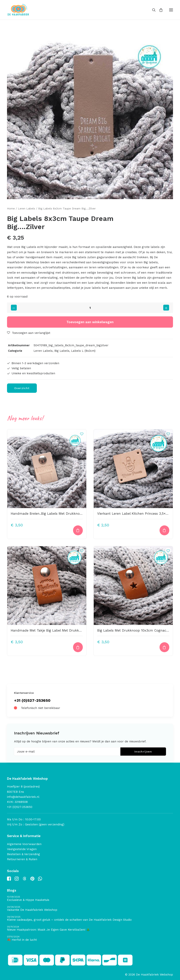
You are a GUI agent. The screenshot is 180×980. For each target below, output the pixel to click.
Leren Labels (26, 208)
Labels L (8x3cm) (83, 351)
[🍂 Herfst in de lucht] (90, 938)
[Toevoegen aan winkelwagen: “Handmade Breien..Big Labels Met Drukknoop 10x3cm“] (78, 530)
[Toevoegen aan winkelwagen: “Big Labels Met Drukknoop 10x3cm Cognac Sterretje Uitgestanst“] (164, 647)
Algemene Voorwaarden (24, 844)
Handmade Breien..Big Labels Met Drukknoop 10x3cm (54, 514)
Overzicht (22, 388)
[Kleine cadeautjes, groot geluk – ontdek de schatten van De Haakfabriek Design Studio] (90, 919)
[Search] (152, 10)
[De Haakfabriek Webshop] (18, 10)
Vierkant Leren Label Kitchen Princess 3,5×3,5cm (136, 514)
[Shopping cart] (159, 10)
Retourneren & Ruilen (22, 859)
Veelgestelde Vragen (22, 849)
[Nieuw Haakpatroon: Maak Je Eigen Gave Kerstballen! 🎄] (90, 929)
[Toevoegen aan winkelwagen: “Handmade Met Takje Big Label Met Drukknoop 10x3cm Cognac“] (78, 647)
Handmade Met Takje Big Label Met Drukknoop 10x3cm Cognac (62, 630)
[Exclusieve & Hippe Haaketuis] (90, 899)
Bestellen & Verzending (23, 854)
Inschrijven (143, 752)
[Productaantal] (90, 308)
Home (11, 208)
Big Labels (62, 351)
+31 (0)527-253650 (32, 700)
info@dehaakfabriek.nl (23, 797)
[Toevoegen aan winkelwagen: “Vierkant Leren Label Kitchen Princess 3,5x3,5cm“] (164, 530)
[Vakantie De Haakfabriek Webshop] (90, 909)
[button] (171, 10)
